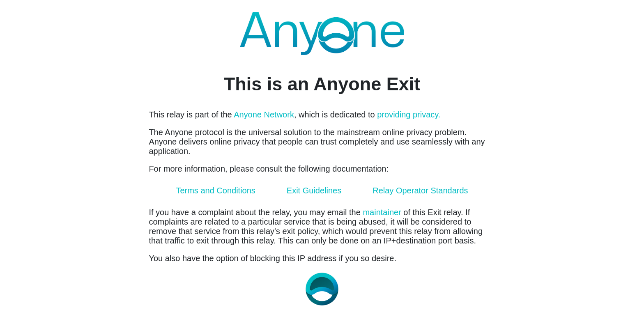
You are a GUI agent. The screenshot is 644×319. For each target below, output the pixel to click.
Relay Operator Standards (420, 190)
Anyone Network (264, 115)
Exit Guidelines (314, 190)
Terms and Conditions (215, 190)
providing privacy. (409, 115)
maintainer (382, 212)
